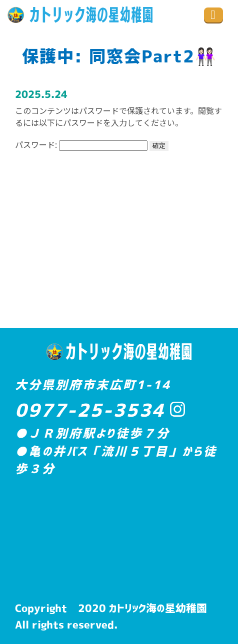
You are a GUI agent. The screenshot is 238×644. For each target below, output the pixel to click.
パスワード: (81, 144)
